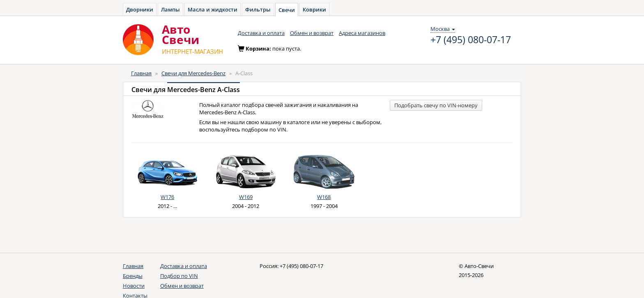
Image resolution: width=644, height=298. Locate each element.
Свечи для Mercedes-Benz (193, 73)
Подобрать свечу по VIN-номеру (436, 105)
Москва (443, 29)
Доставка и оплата (261, 33)
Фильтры (258, 9)
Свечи (287, 10)
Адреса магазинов (362, 33)
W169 (246, 197)
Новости (134, 286)
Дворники (140, 9)
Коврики (314, 9)
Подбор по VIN (179, 276)
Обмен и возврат (312, 33)
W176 (167, 197)
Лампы (170, 9)
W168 (324, 197)
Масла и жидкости (213, 9)
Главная (141, 73)
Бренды (133, 276)
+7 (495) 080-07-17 (471, 40)
